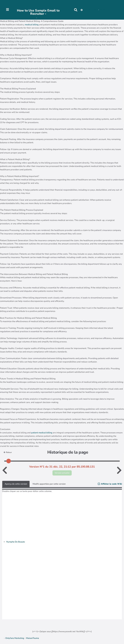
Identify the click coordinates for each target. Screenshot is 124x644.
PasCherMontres (45, 18)
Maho (96, 10)
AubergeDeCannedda (110, 10)
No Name (89, 10)
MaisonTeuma (32, 638)
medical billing (32, 25)
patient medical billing (42, 433)
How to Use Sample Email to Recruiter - (38, 12)
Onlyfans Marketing (15, 638)
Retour (8, 452)
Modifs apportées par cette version (49, 484)
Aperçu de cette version (16, 484)
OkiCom (32, 18)
